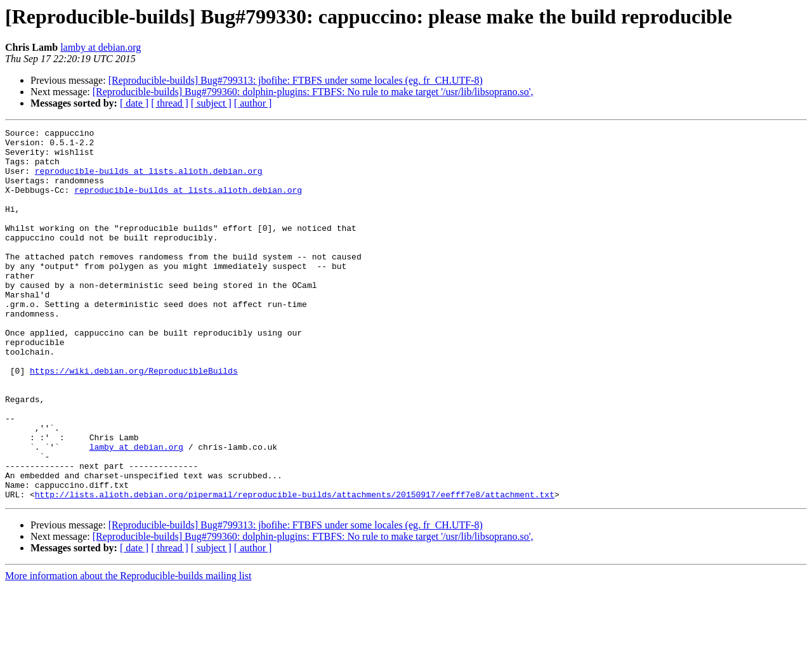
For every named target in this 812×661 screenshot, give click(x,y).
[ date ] (134, 103)
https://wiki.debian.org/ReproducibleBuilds (134, 420)
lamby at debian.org (101, 47)
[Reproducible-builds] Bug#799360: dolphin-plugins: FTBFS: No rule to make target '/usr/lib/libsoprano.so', (313, 92)
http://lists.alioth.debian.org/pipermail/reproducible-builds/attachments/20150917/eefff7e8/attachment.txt (295, 568)
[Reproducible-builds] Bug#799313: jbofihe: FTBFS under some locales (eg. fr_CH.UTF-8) (296, 80)
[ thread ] (170, 103)
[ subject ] (211, 103)
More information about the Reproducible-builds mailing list (128, 650)
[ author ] (253, 103)
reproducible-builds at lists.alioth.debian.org (149, 180)
